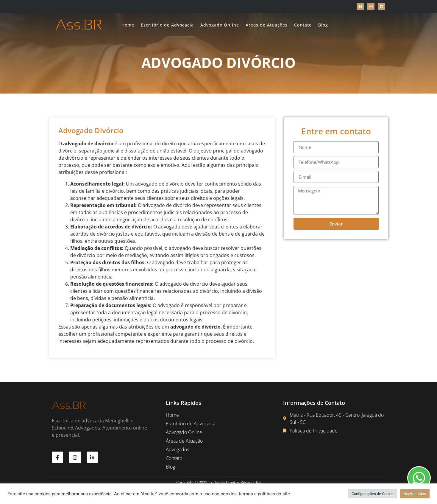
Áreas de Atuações (267, 25)
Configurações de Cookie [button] (373, 494)
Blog (323, 25)
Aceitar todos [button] (415, 494)
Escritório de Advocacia (167, 25)
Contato (303, 25)
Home (128, 25)
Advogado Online (220, 25)
